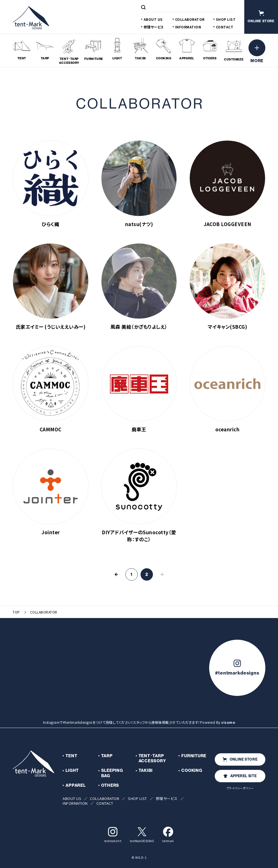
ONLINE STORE (240, 759)
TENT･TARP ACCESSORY (152, 758)
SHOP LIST (226, 19)
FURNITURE (194, 756)
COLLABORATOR (190, 19)
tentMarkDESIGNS (142, 835)
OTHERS (110, 785)
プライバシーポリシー (240, 788)
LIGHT (72, 770)
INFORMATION (188, 27)
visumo (228, 722)
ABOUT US (153, 19)
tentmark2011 (113, 835)
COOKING (192, 770)
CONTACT (225, 27)
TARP (107, 756)
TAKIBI (146, 770)
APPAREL (75, 785)
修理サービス (154, 27)
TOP (16, 612)
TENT (71, 756)
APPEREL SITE (240, 776)
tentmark (168, 835)
